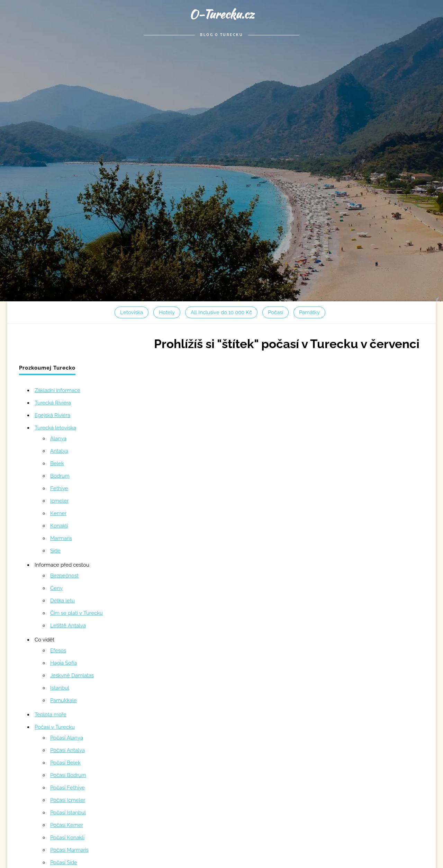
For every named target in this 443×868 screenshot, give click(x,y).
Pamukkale (64, 700)
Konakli (59, 526)
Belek (57, 463)
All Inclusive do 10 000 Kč (221, 312)
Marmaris (61, 538)
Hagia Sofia (64, 663)
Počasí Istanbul (68, 813)
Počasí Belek (65, 763)
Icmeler (59, 501)
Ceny (56, 588)
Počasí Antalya (67, 750)
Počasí (275, 312)
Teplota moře (51, 715)
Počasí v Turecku (55, 727)
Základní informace (57, 390)
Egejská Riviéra (52, 415)
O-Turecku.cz (222, 14)
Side (55, 551)
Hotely (167, 312)
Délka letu (62, 601)
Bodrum (60, 476)
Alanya (58, 439)
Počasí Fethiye (67, 788)
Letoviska (132, 312)
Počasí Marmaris (69, 850)
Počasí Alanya (67, 738)
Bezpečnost (64, 576)
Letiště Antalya (68, 626)
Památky (309, 312)
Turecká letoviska (55, 428)
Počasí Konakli (67, 838)
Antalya (59, 451)
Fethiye (59, 488)
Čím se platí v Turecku (76, 613)
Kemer (58, 513)
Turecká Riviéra (53, 403)
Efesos (58, 650)
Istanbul (60, 688)
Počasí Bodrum (68, 775)
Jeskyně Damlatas (72, 675)
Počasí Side (64, 862)
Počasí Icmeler (68, 800)
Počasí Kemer (67, 825)
